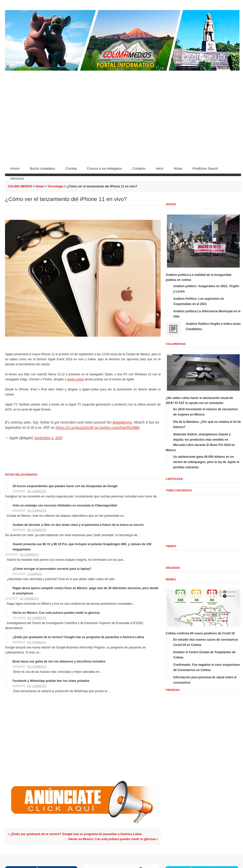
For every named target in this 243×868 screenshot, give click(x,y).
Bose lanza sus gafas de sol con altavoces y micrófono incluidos (59, 661)
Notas (178, 168)
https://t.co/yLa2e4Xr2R (74, 427)
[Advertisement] (123, 116)
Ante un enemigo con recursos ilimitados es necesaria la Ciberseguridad (65, 505)
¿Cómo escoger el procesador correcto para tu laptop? (52, 569)
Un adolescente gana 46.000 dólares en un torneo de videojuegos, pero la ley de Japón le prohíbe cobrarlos (206, 462)
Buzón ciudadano (42, 168)
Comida (71, 168)
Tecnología (55, 186)
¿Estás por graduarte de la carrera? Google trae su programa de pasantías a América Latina (78, 637)
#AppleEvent (122, 422)
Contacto (139, 168)
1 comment (35, 574)
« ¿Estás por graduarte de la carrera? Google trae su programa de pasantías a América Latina (75, 834)
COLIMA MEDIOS (20, 186)
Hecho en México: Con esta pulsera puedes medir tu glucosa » (113, 839)
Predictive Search (205, 168)
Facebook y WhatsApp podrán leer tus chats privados (51, 681)
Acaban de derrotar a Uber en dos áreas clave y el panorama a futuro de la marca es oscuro (78, 525)
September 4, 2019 (48, 438)
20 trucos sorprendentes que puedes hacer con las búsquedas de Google (65, 486)
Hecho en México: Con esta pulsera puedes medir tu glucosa (56, 613)
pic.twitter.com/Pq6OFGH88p (117, 427)
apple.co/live (75, 379)
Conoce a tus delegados (104, 168)
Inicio (160, 168)
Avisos (15, 168)
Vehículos (17, 178)
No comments (37, 491)
